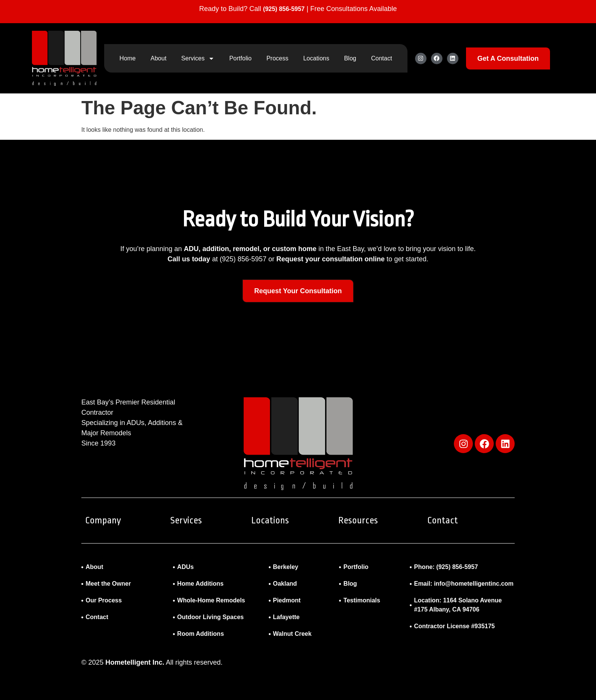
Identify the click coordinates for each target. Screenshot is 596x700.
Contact (381, 58)
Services (198, 58)
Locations (316, 58)
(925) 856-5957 (284, 9)
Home (128, 58)
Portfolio (240, 58)
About (159, 58)
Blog (350, 58)
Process (277, 58)
